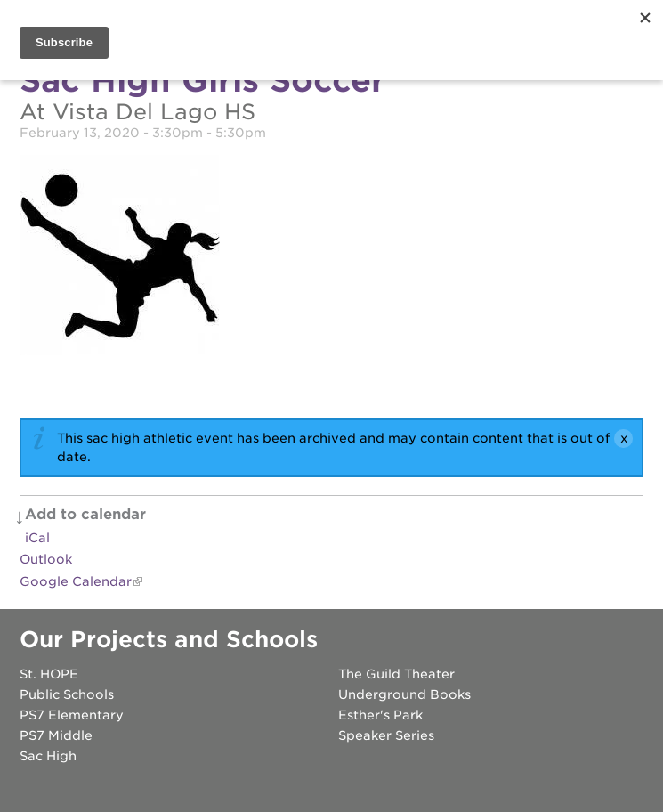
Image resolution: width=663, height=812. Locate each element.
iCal (37, 538)
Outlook (46, 559)
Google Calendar (76, 581)
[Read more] (331, 258)
